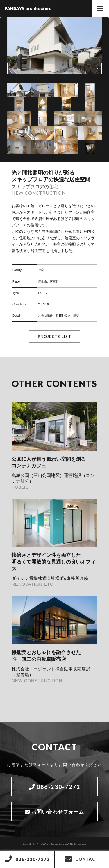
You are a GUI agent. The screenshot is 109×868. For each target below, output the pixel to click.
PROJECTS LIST (54, 337)
